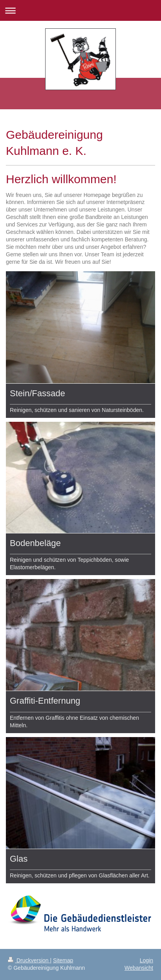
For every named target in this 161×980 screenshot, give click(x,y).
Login (146, 960)
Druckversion (29, 960)
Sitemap (63, 960)
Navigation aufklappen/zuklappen (80, 10)
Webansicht (139, 968)
